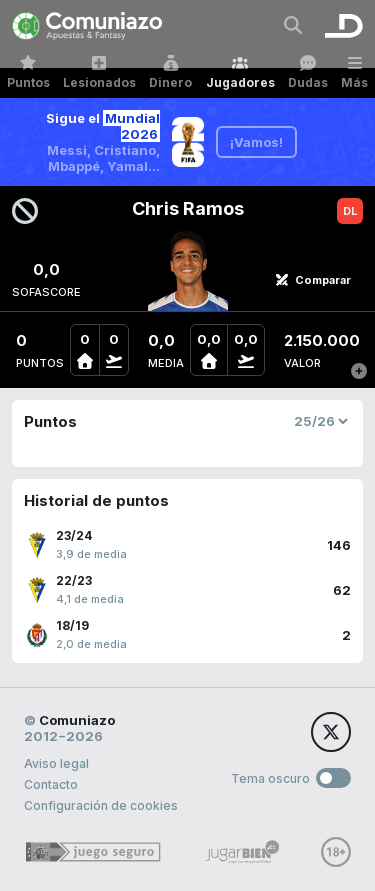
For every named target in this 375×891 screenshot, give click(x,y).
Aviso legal (56, 763)
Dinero (170, 72)
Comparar (313, 280)
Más (354, 72)
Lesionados (99, 72)
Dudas (308, 72)
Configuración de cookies (101, 805)
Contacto (51, 784)
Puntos (28, 72)
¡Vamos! (256, 142)
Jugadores (240, 72)
